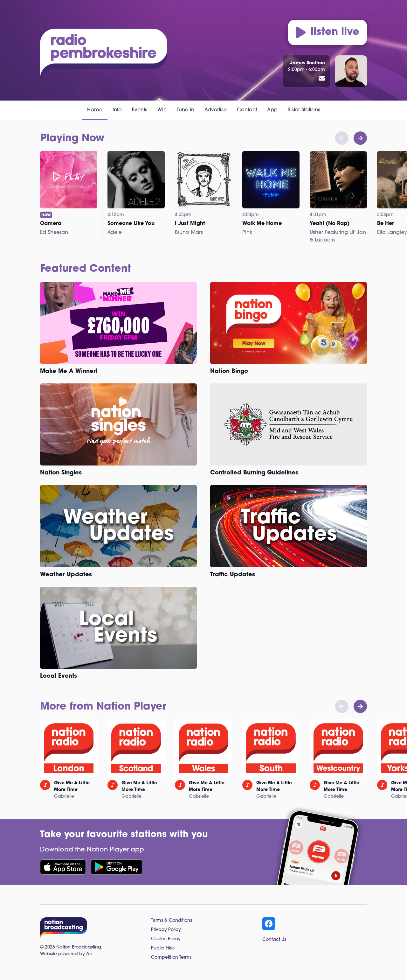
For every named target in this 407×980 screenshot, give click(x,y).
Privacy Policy (166, 930)
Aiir (89, 954)
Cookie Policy (166, 939)
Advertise (216, 110)
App (272, 110)
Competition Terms (171, 958)
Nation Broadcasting (79, 947)
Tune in (186, 110)
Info (117, 110)
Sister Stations (304, 110)
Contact (247, 110)
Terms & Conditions (172, 921)
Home (95, 110)
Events (140, 110)
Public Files (163, 948)
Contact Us (274, 940)
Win (162, 110)
